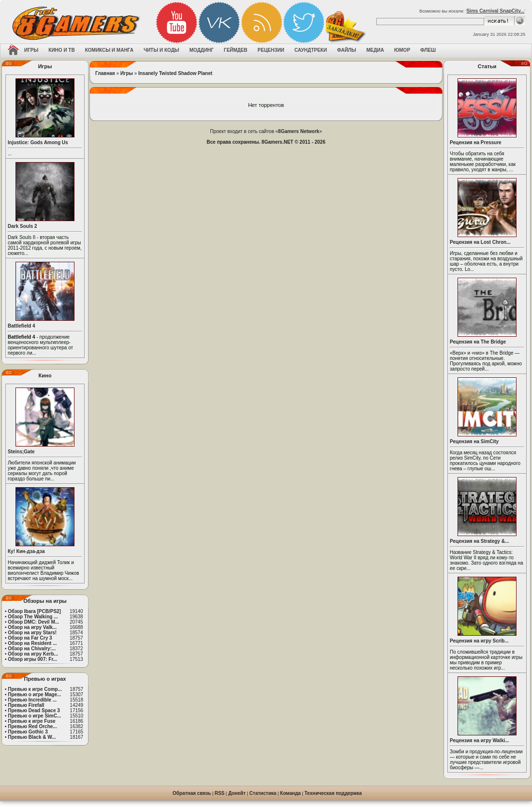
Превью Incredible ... (32, 700)
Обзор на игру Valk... (32, 627)
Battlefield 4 (22, 326)
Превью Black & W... (32, 737)
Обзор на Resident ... (32, 643)
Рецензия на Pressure (476, 142)
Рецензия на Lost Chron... (480, 242)
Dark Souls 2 (22, 226)
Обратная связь (192, 793)
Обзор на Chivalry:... (32, 649)
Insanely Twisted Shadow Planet (175, 73)
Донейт (237, 793)
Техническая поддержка (333, 793)
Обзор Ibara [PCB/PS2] (34, 611)
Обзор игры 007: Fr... (32, 659)
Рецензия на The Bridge (478, 342)
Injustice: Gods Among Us (38, 142)
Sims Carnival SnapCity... (495, 11)
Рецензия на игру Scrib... (479, 641)
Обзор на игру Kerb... (33, 654)
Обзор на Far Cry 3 (30, 638)
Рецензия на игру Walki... (480, 740)
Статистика (263, 793)
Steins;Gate (21, 452)
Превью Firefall (26, 705)
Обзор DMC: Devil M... (33, 622)
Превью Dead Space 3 (34, 710)
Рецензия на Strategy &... (479, 541)
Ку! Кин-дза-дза (26, 551)
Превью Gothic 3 (28, 732)
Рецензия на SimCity (474, 441)
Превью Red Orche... (32, 726)
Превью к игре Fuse (31, 721)
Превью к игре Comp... (35, 689)
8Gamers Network (299, 131)
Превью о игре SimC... (34, 716)
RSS (220, 793)
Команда (290, 793)
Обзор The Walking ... (33, 617)
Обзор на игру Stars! (32, 633)
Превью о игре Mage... (34, 695)
